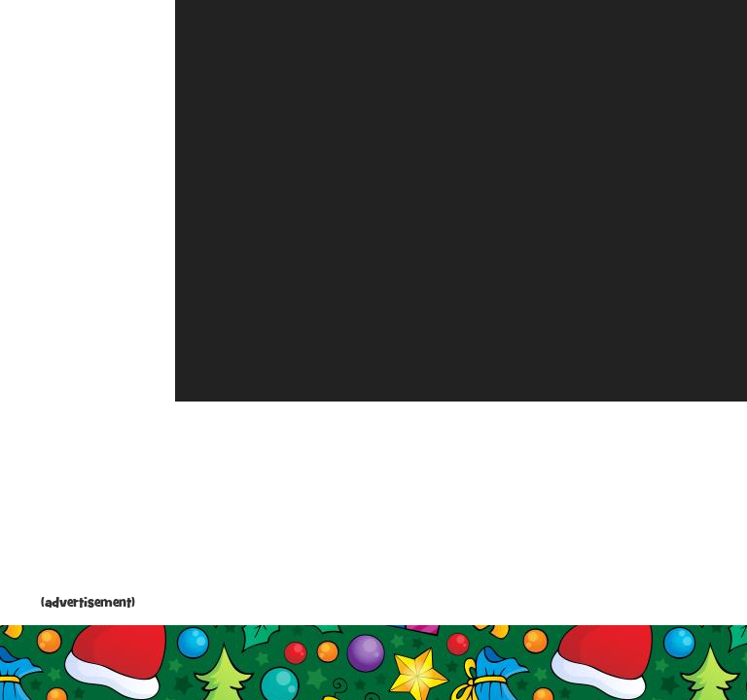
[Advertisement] (88, 301)
